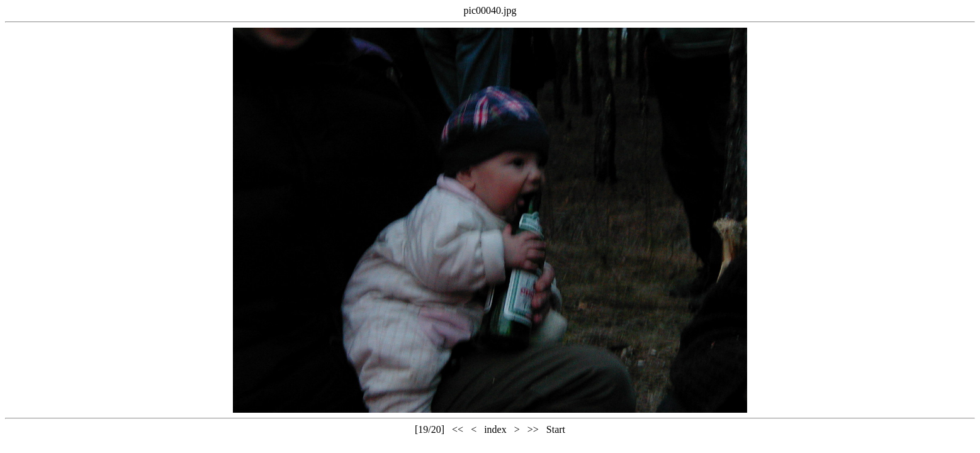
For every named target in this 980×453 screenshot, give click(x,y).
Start (556, 429)
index (495, 429)
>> (533, 429)
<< (458, 429)
